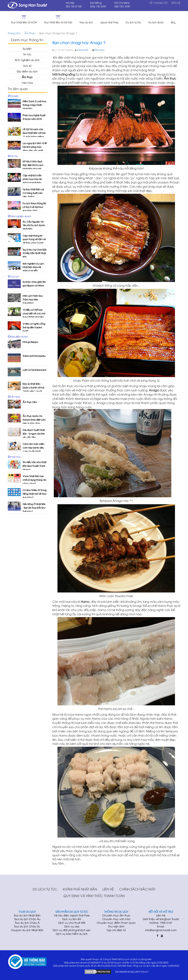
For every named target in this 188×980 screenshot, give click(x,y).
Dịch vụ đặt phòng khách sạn (72, 930)
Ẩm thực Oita (30, 402)
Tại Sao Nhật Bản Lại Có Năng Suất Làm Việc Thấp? (33, 193)
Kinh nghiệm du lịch (27, 60)
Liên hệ (108, 889)
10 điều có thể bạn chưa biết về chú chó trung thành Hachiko (34, 313)
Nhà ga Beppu (30, 342)
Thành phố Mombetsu (34, 356)
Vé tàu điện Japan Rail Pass (72, 915)
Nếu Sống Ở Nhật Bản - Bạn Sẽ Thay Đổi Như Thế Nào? (34, 508)
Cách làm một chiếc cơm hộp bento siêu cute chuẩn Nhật (34, 448)
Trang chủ (14, 33)
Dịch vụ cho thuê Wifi (72, 923)
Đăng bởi (83, 50)
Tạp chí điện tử (116, 930)
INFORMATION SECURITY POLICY (132, 972)
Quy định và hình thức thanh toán (94, 896)
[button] (181, 19)
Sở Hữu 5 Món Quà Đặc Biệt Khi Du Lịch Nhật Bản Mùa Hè (33, 165)
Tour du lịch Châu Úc (27, 926)
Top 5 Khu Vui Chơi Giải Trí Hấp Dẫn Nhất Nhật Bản (34, 253)
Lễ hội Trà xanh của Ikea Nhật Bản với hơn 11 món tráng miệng (34, 133)
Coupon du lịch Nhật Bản (27, 930)
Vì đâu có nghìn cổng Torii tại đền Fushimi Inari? (34, 327)
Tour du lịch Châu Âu (27, 919)
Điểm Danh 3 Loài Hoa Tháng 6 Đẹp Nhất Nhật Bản (34, 105)
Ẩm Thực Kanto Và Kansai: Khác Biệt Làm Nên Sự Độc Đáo (34, 420)
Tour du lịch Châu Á (27, 923)
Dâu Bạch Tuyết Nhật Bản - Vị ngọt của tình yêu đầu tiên (34, 434)
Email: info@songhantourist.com (161, 928)
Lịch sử (27, 66)
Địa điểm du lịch (27, 71)
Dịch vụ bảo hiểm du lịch (72, 934)
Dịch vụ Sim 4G (72, 919)
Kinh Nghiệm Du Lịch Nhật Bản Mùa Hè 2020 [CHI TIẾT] (33, 267)
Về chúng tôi (158, 3)
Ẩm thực (30, 33)
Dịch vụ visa (72, 926)
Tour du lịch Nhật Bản (27, 915)
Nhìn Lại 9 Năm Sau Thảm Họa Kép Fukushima (33, 299)
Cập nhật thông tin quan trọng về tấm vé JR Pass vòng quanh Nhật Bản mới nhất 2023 (34, 243)
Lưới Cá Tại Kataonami (34, 370)
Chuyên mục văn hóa (116, 919)
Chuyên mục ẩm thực (116, 915)
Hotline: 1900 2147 (161, 923)
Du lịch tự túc (45, 889)
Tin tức (27, 54)
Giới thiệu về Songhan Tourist (161, 919)
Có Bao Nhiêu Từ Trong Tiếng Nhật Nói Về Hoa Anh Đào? (35, 494)
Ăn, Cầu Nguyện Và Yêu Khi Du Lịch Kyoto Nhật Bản (34, 225)
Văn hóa (27, 83)
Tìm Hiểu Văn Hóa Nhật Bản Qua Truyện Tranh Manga (35, 466)
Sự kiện (27, 49)
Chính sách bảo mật (137, 889)
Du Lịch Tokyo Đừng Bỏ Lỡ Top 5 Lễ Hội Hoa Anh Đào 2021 (34, 207)
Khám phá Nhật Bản (80, 889)
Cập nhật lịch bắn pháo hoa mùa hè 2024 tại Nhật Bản (32, 179)
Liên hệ (176, 3)
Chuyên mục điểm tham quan (116, 923)
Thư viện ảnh (116, 926)
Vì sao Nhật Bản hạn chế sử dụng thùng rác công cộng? (35, 480)
